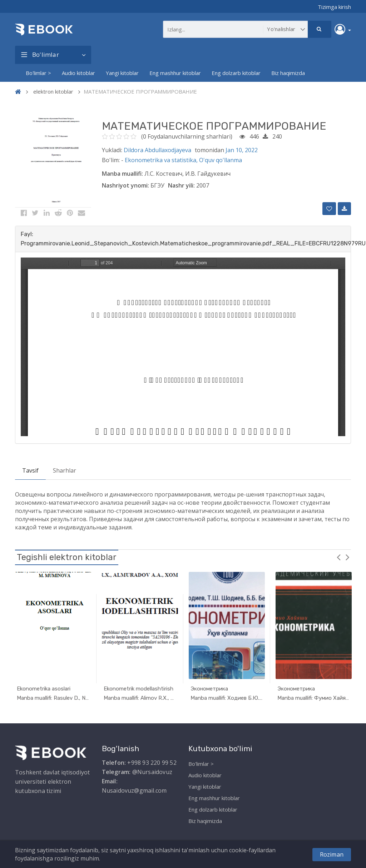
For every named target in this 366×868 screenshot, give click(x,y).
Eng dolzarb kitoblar (236, 73)
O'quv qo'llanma (221, 160)
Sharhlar (65, 470)
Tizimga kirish (334, 7)
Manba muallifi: (122, 174)
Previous (338, 557)
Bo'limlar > (38, 73)
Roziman (332, 854)
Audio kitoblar (78, 73)
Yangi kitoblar (122, 73)
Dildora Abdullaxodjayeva (157, 150)
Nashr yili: (181, 185)
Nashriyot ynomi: (125, 185)
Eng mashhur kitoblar (175, 73)
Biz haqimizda (288, 73)
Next (347, 557)
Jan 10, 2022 (242, 150)
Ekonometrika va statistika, (162, 160)
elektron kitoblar (53, 91)
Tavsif (30, 470)
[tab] (183, 239)
